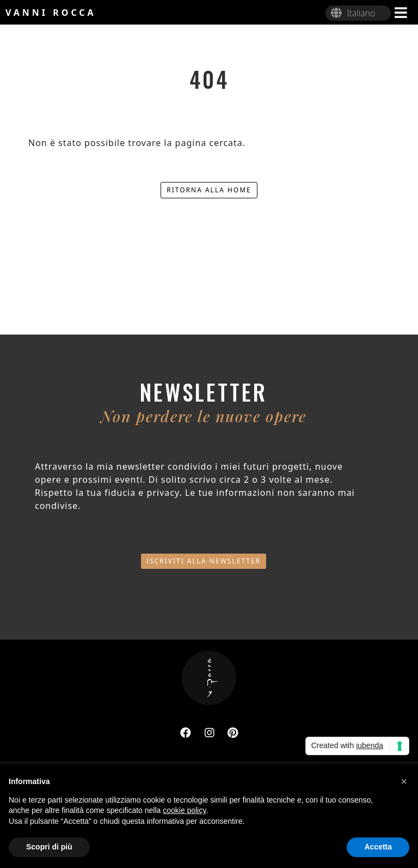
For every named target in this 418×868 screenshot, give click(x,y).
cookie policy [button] (184, 810)
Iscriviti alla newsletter (204, 561)
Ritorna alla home (209, 190)
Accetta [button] (378, 847)
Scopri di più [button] (49, 847)
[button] (404, 781)
